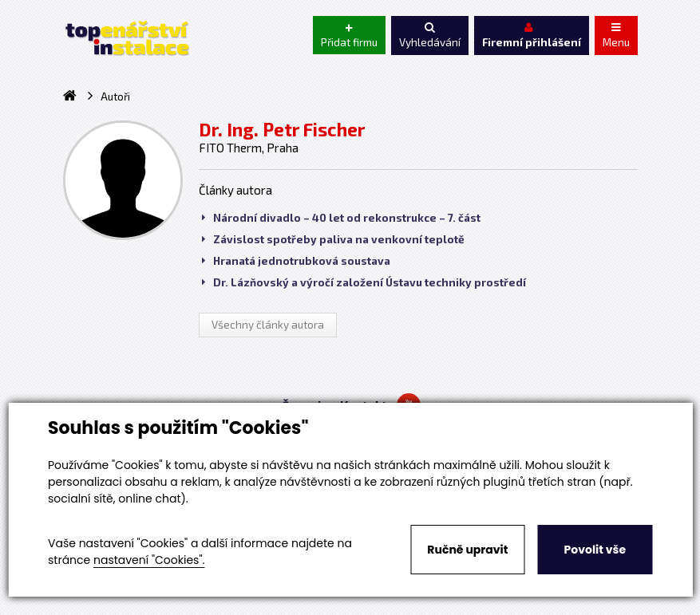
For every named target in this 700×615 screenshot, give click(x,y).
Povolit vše (595, 550)
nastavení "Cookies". (149, 560)
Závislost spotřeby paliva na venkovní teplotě (333, 239)
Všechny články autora (268, 325)
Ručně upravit (467, 550)
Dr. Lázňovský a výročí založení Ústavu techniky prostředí (364, 282)
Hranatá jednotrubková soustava (296, 261)
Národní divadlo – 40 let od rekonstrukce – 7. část (341, 218)
